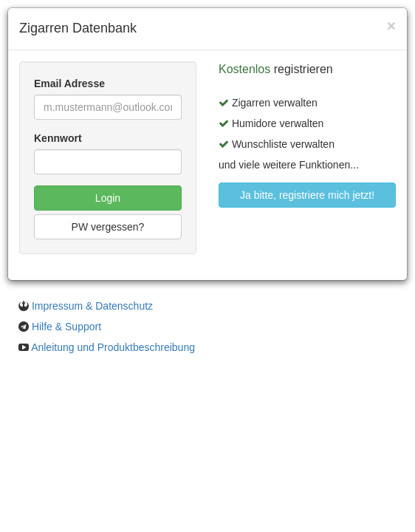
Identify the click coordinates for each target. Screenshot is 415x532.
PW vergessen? (108, 227)
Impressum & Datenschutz (92, 306)
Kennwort (58, 138)
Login (108, 198)
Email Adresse (69, 83)
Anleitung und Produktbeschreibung (113, 347)
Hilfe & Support (66, 327)
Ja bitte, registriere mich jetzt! (307, 195)
